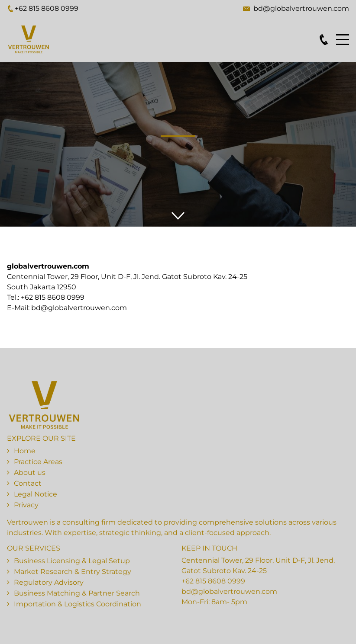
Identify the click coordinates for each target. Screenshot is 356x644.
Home (25, 451)
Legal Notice (36, 494)
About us (30, 473)
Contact (28, 483)
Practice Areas (38, 462)
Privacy (26, 505)
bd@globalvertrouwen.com (301, 8)
